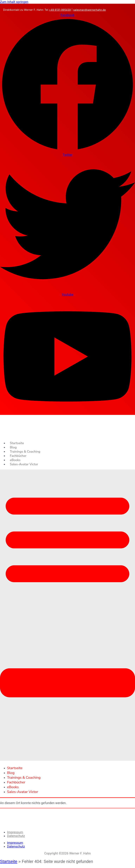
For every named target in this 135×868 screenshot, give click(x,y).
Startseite (17, 443)
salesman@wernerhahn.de (90, 10)
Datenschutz (16, 836)
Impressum (15, 832)
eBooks (15, 460)
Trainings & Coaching (25, 452)
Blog (13, 447)
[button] (67, 615)
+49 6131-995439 (60, 10)
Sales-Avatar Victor (24, 464)
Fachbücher (18, 456)
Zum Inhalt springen (14, 2)
